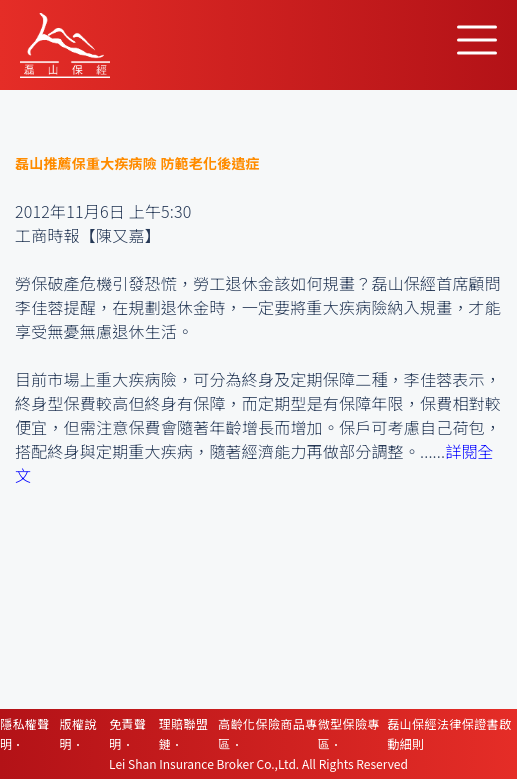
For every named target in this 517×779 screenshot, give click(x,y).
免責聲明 (127, 733)
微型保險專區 (349, 733)
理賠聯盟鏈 (184, 733)
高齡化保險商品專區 (267, 733)
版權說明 (78, 733)
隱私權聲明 (25, 733)
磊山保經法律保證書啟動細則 (449, 733)
